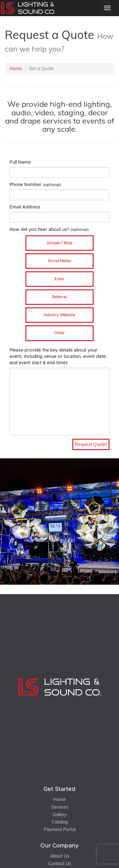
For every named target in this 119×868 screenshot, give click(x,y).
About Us (60, 856)
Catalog (60, 822)
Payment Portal (60, 829)
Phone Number (35, 185)
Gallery (60, 815)
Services (60, 807)
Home (16, 69)
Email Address (25, 207)
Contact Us (60, 864)
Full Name (20, 162)
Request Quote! (91, 444)
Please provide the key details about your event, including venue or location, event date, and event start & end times (58, 357)
